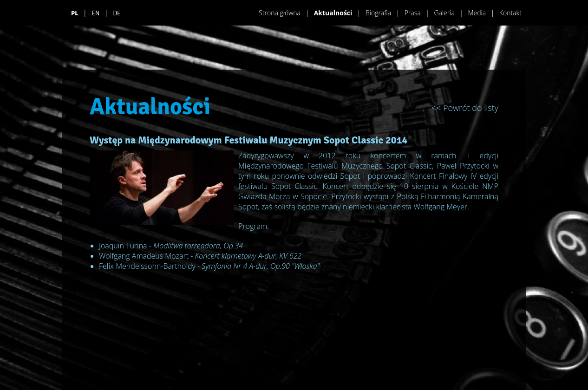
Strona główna (280, 13)
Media (477, 13)
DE (117, 13)
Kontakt (510, 13)
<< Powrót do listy (465, 108)
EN (95, 13)
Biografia (378, 13)
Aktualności (333, 13)
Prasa (413, 13)
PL (75, 13)
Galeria (444, 13)
